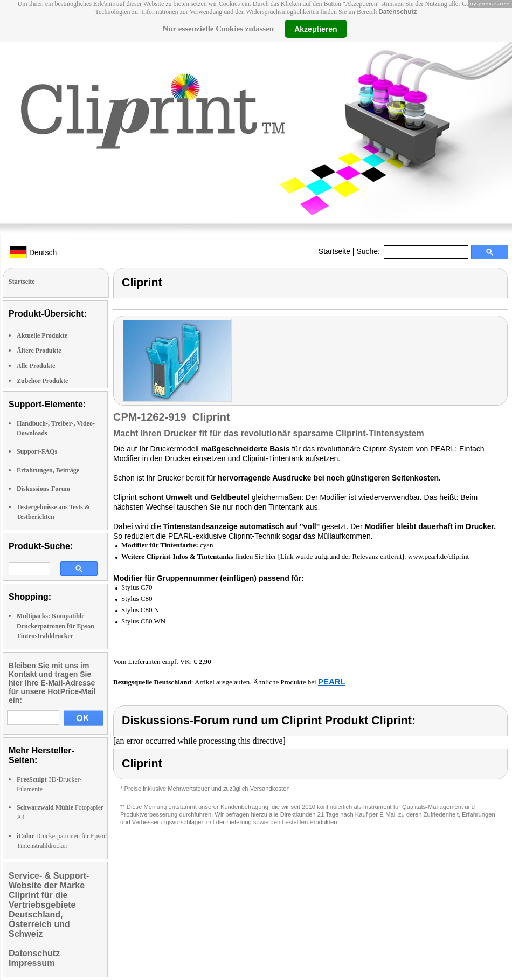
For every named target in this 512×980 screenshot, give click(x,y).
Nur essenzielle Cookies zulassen (218, 29)
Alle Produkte (36, 366)
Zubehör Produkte (42, 381)
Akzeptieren (316, 29)
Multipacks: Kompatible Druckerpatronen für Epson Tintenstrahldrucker (56, 626)
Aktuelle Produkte (42, 335)
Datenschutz (397, 12)
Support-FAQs (37, 451)
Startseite (334, 251)
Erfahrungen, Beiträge (48, 470)
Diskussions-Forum (43, 489)
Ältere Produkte (39, 351)
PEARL (332, 681)
